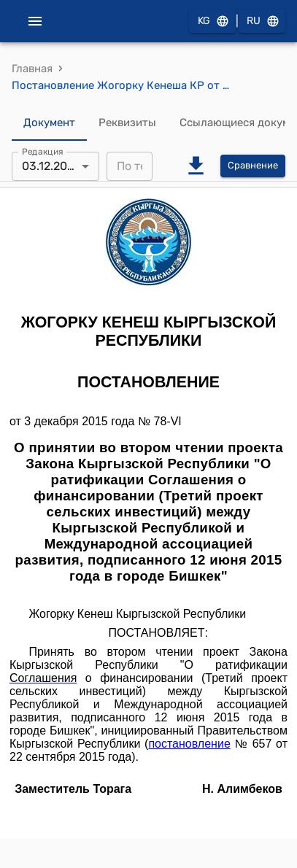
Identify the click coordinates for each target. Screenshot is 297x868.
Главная (32, 69)
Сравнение (253, 166)
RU (262, 22)
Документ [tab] (49, 123)
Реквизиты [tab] (127, 123)
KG (212, 22)
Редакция (43, 151)
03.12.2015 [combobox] (51, 166)
